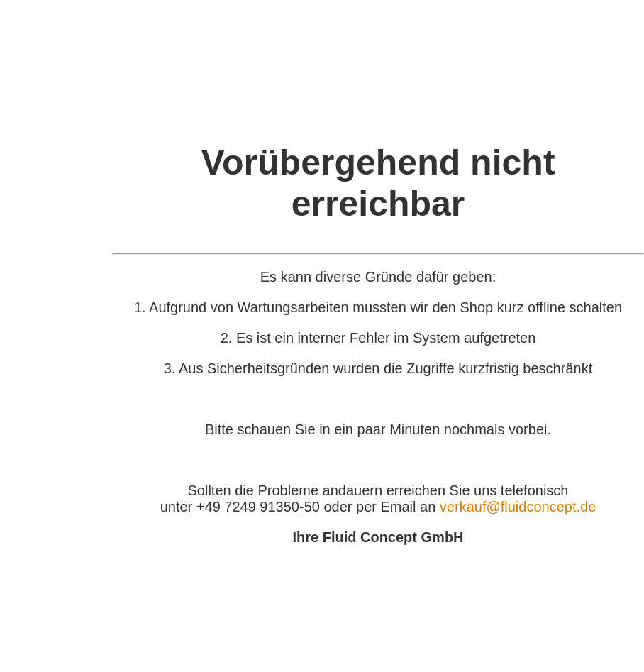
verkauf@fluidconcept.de (518, 507)
